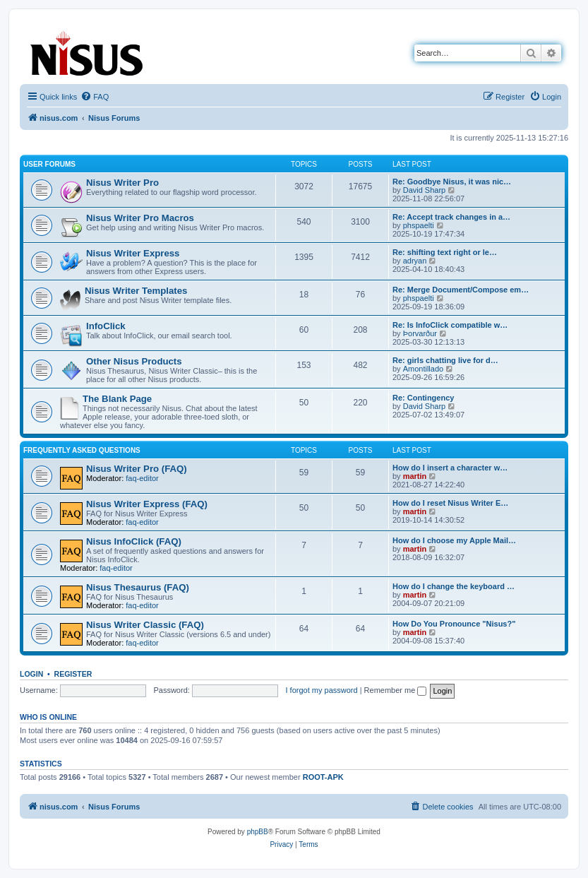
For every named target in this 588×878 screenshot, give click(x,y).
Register (73, 674)
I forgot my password (322, 690)
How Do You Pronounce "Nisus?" (454, 624)
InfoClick (106, 326)
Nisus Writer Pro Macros (140, 218)
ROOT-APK (323, 777)
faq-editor (142, 478)
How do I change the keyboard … (454, 586)
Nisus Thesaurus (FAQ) (138, 587)
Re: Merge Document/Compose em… (461, 290)
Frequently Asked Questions (82, 450)
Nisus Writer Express (133, 253)
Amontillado (423, 369)
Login (31, 674)
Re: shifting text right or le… (445, 252)
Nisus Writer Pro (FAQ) (137, 469)
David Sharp (425, 190)
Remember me (396, 690)
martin (415, 476)
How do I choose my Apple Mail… (454, 540)
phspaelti (419, 225)
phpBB (258, 832)
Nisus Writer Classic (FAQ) (145, 625)
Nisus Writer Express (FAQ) (147, 504)
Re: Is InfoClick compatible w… (450, 325)
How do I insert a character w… (450, 468)
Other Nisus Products (134, 361)
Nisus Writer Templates (136, 291)
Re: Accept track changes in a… (451, 217)
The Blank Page (117, 399)
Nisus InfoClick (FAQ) (134, 541)
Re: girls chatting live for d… (445, 360)
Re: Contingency (423, 398)
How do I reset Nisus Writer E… (450, 503)
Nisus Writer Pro (122, 183)
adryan (415, 261)
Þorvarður (420, 333)
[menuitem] (95, 97)
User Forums (49, 164)
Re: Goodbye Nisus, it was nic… (452, 182)
